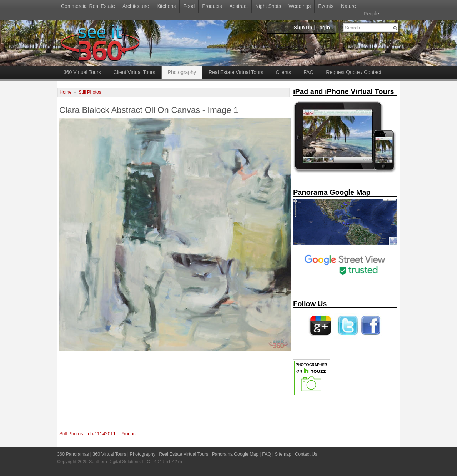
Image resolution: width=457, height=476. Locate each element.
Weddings (300, 6)
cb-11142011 (102, 434)
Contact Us (306, 454)
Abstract (239, 6)
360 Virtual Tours (82, 72)
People (371, 14)
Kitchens (166, 6)
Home (66, 92)
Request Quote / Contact (353, 72)
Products (212, 6)
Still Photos (90, 92)
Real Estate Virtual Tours (236, 72)
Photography (182, 72)
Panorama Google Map (235, 454)
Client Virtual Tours (134, 72)
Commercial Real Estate (88, 6)
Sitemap (283, 454)
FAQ (308, 72)
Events (326, 6)
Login (323, 28)
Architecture (136, 6)
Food (189, 6)
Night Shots (268, 6)
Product (129, 434)
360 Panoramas (73, 454)
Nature (348, 6)
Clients (284, 72)
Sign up (303, 28)
